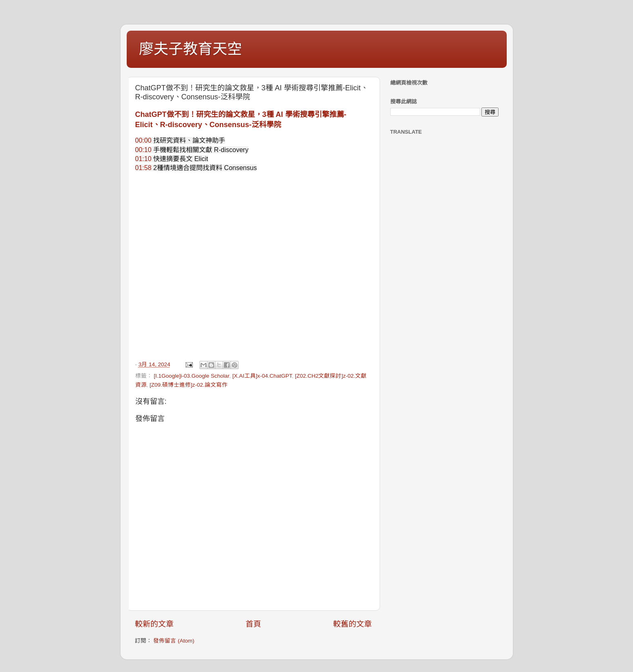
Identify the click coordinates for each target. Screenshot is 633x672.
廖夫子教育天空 (190, 49)
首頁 (253, 624)
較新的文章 (154, 624)
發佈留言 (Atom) (174, 641)
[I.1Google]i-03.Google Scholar (191, 376)
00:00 (143, 140)
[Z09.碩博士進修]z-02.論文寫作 (189, 385)
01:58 (143, 168)
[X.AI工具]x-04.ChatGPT (262, 376)
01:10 (143, 159)
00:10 (143, 150)
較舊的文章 (352, 624)
